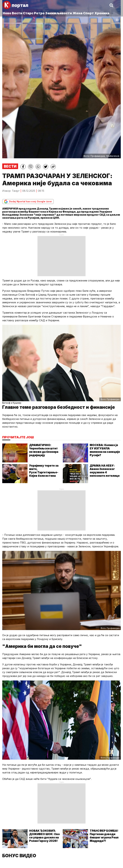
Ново (7, 13)
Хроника (102, 13)
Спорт (88, 13)
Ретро (39, 13)
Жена (78, 13)
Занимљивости (59, 13)
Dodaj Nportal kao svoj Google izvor (28, 202)
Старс (28, 13)
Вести (17, 13)
